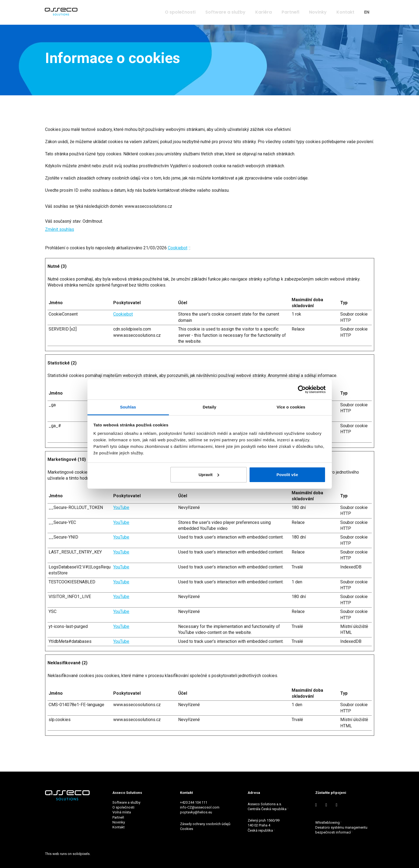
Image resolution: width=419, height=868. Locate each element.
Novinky (119, 822)
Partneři (118, 817)
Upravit (209, 475)
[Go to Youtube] (326, 805)
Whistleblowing (327, 823)
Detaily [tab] (210, 407)
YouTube (121, 512)
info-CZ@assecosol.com (200, 808)
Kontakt (119, 827)
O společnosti (123, 808)
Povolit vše (287, 475)
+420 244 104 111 (194, 802)
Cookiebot (178, 252)
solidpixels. (81, 854)
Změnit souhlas (60, 234)
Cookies (187, 829)
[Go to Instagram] (336, 805)
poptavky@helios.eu (196, 812)
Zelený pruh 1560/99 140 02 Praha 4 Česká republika (264, 825)
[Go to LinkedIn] (316, 805)
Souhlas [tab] (128, 407)
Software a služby (126, 802)
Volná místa (122, 812)
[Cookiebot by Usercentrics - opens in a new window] (302, 389)
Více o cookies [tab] (291, 407)
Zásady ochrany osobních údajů (205, 824)
